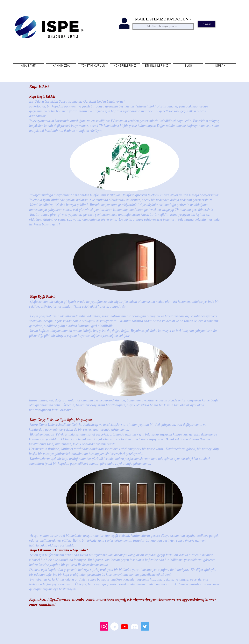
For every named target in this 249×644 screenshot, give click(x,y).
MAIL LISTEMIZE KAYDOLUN (162, 19)
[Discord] (135, 626)
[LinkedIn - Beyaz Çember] (114, 626)
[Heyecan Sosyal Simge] (145, 626)
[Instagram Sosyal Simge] (104, 626)
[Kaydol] (207, 24)
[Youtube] (124, 626)
